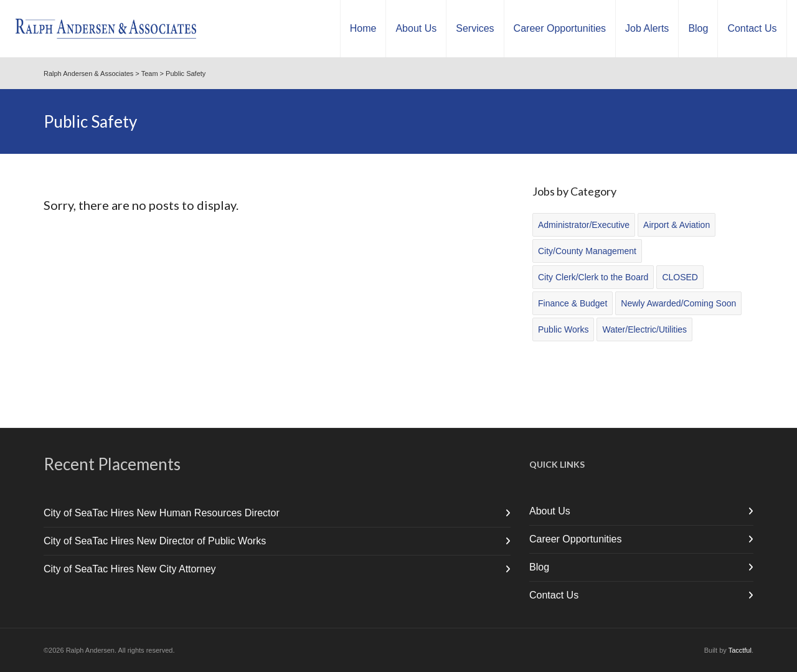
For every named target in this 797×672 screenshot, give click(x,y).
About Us (550, 511)
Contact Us (554, 595)
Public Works (563, 329)
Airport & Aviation (677, 225)
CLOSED (680, 277)
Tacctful (740, 650)
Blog (539, 567)
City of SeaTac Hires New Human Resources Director (162, 513)
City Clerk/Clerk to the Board (593, 277)
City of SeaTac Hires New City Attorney (130, 569)
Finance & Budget (573, 303)
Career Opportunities (576, 539)
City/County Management (587, 251)
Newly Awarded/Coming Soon (678, 303)
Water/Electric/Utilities (644, 329)
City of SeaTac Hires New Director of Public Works (155, 541)
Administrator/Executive (584, 225)
